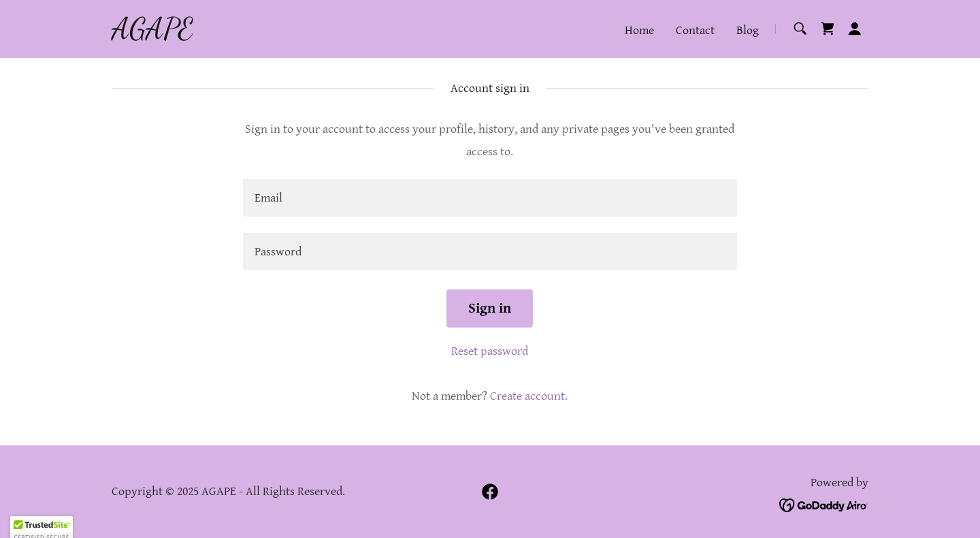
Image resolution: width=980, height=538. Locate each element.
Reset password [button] (490, 351)
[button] (855, 29)
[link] (152, 34)
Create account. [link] (529, 396)
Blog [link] (748, 30)
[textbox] (490, 198)
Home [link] (639, 30)
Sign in (490, 308)
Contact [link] (695, 30)
